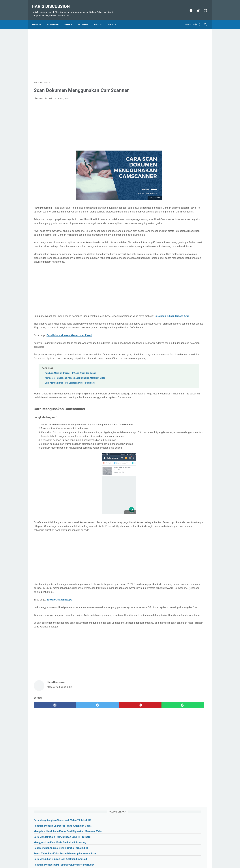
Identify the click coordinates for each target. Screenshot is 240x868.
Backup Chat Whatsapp (59, 643)
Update (114, 19)
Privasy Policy (130, 858)
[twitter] (196, 7)
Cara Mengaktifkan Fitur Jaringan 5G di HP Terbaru (70, 411)
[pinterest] (106, 756)
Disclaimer (145, 858)
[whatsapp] (135, 756)
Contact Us (104, 858)
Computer (55, 19)
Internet (85, 19)
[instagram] (203, 7)
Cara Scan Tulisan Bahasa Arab (61, 336)
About (93, 858)
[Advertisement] (92, 51)
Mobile (70, 19)
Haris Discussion (53, 3)
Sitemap (117, 858)
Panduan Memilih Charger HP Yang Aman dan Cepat (70, 401)
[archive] (170, 164)
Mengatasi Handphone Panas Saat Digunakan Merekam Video (75, 406)
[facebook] (189, 7)
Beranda (38, 19)
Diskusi (100, 19)
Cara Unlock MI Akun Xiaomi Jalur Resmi (69, 359)
